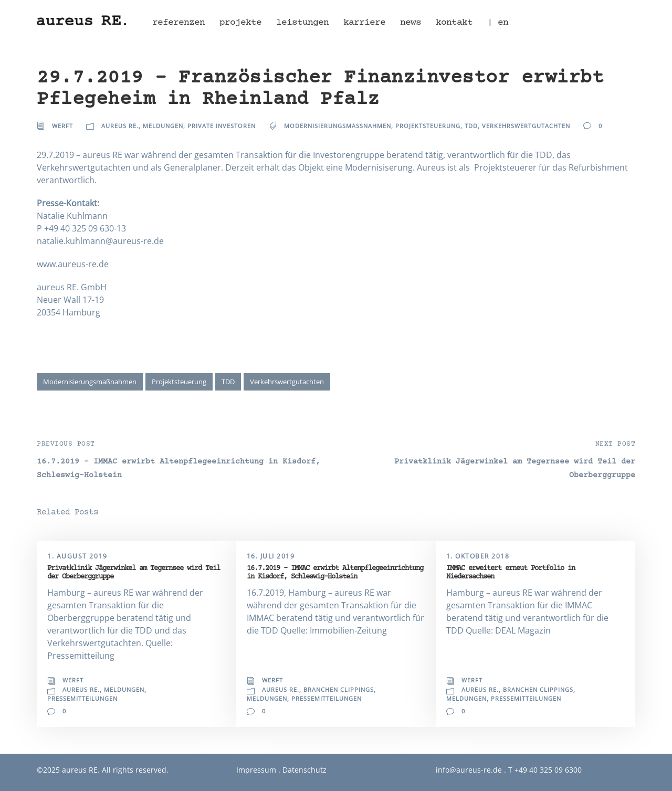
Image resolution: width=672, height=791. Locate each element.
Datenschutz (304, 770)
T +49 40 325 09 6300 (545, 770)
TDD (471, 126)
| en (498, 23)
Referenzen (178, 23)
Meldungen (163, 126)
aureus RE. (120, 126)
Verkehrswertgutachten (526, 126)
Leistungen (302, 23)
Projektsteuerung (428, 126)
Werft (62, 126)
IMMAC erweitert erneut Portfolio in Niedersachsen (511, 572)
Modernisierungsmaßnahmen (338, 126)
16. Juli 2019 (271, 556)
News (411, 23)
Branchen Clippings (339, 689)
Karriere (364, 23)
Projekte (240, 23)
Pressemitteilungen (82, 698)
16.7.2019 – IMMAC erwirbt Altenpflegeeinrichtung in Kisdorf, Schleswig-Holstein (335, 572)
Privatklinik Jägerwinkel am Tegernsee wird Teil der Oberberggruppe (134, 572)
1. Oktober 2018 (478, 556)
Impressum (256, 770)
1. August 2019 (77, 556)
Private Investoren (222, 126)
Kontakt (454, 23)
